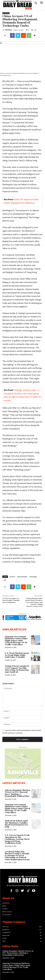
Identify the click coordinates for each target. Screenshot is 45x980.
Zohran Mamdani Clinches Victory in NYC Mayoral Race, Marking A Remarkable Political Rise (17, 793)
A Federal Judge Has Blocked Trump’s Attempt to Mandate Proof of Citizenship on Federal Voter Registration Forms (17, 856)
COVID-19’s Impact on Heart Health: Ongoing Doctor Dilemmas (11, 600)
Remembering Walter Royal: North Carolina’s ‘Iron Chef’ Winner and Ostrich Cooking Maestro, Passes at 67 (34, 602)
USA (5, 580)
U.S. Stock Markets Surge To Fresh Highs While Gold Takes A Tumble (17, 655)
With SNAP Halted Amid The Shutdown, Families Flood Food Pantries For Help (16, 824)
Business (6, 13)
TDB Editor (8, 30)
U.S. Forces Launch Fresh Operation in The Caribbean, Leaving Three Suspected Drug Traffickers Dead (17, 839)
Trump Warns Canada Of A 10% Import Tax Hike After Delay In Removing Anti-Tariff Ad (17, 669)
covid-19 (12, 577)
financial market (22, 577)
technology (33, 577)
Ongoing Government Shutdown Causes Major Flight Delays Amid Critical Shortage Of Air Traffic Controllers (16, 641)
